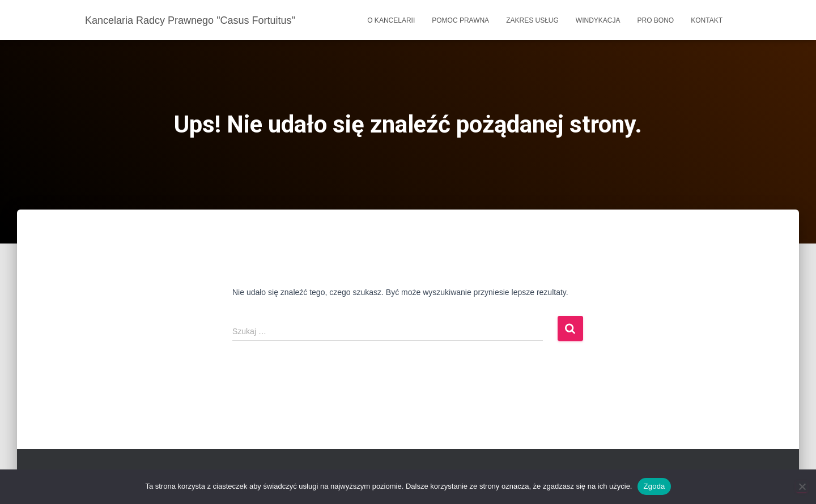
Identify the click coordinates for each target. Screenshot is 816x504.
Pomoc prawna (460, 20)
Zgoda (654, 486)
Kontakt (707, 20)
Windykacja (598, 20)
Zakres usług (532, 20)
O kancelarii (391, 20)
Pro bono (656, 20)
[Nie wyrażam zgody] (802, 486)
